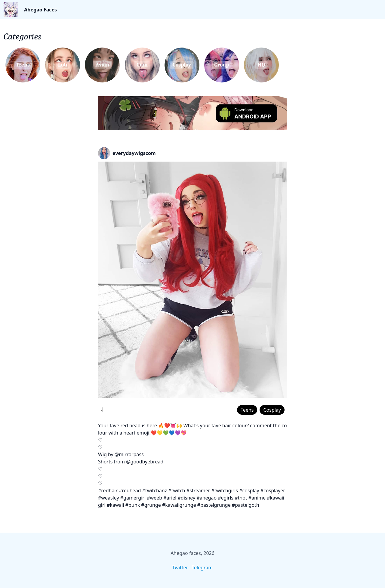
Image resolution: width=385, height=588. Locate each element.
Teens (247, 410)
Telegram (202, 568)
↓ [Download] (102, 409)
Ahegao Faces (40, 10)
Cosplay (272, 410)
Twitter (180, 568)
